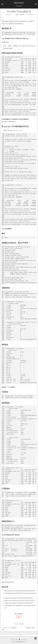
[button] (2, 4)
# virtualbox (21, 624)
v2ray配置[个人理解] (31, 628)
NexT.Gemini (19, 641)
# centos (16, 624)
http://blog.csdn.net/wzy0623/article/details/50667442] (20, 590)
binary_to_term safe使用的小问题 (9, 628)
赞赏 (19, 617)
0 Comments (30, 14)
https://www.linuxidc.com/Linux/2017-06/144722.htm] (20, 600)
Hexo (14, 641)
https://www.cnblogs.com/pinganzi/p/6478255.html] (19, 602)
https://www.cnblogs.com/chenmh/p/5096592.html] (19, 597)
